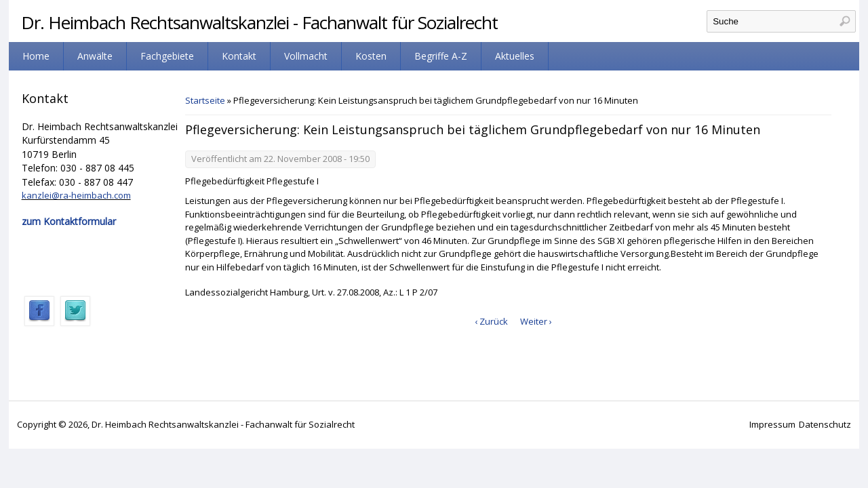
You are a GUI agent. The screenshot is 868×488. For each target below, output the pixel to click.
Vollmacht (306, 56)
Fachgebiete (167, 56)
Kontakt (239, 56)
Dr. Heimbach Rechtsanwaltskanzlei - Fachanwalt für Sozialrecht (259, 22)
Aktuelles (515, 56)
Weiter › (536, 321)
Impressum (772, 424)
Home (36, 56)
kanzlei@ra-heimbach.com (76, 195)
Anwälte (95, 56)
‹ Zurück (491, 321)
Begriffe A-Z (441, 56)
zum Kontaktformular (69, 221)
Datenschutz (825, 424)
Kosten (371, 56)
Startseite (205, 100)
